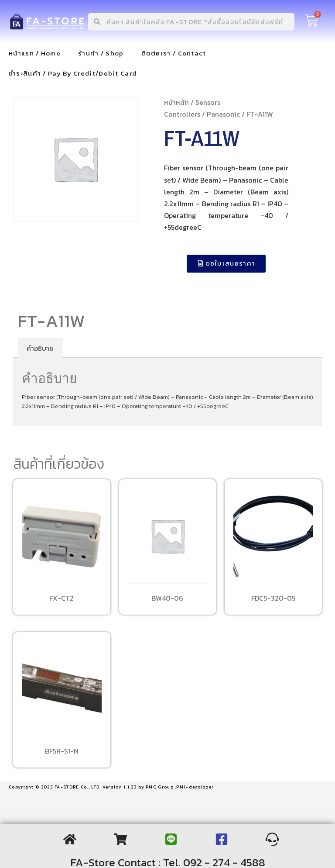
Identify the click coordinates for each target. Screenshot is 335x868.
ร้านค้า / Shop (101, 53)
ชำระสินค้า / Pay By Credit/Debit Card (73, 73)
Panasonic (223, 114)
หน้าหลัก (176, 102)
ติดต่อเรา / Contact (174, 53)
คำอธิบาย (40, 348)
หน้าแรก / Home (35, 53)
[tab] (40, 348)
